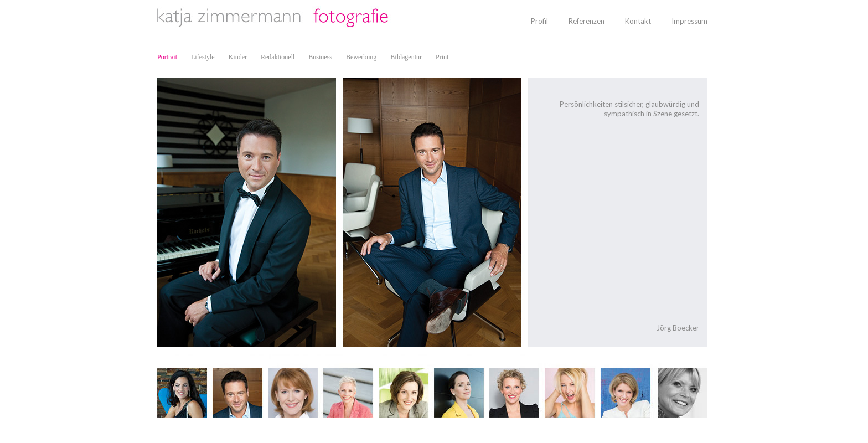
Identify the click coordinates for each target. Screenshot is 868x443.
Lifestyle (203, 57)
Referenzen (587, 21)
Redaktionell (278, 57)
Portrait (167, 57)
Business (320, 57)
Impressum (689, 21)
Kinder (238, 57)
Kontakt (638, 21)
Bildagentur (406, 57)
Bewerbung (361, 57)
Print (442, 57)
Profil (539, 21)
